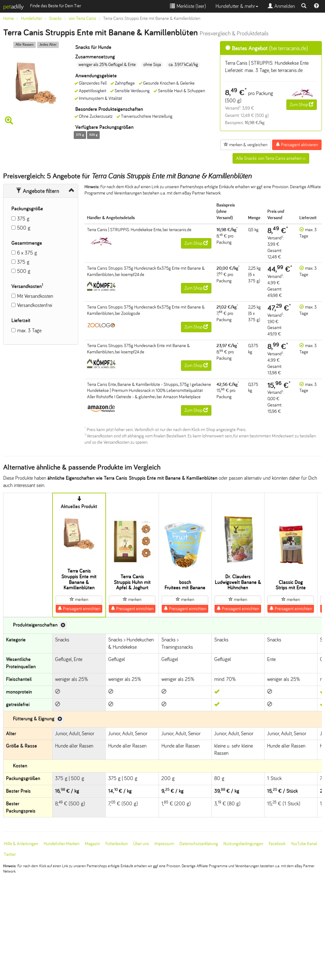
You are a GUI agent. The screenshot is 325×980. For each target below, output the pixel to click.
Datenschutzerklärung (199, 844)
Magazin (92, 844)
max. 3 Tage (29, 331)
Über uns (141, 844)
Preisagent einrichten (79, 609)
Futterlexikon (117, 844)
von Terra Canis (82, 18)
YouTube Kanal (304, 844)
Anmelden (281, 6)
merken (79, 599)
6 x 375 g (27, 253)
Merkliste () (188, 6)
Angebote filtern (37, 191)
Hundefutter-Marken (62, 844)
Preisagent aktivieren (297, 145)
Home (9, 18)
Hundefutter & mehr (237, 6)
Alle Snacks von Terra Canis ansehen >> (271, 158)
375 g (23, 219)
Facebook (277, 844)
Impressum (164, 844)
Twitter (10, 854)
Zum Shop (302, 105)
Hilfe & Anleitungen (21, 844)
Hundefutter (31, 18)
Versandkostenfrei (35, 305)
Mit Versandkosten (35, 296)
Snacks (55, 18)
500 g (24, 228)
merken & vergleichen (246, 145)
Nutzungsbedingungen (243, 844)
